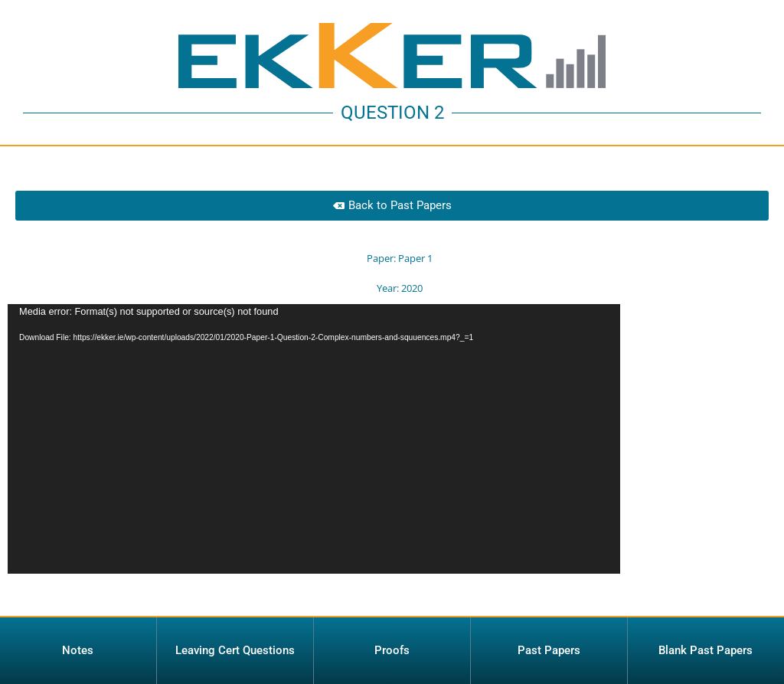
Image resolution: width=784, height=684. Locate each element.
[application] (314, 448)
